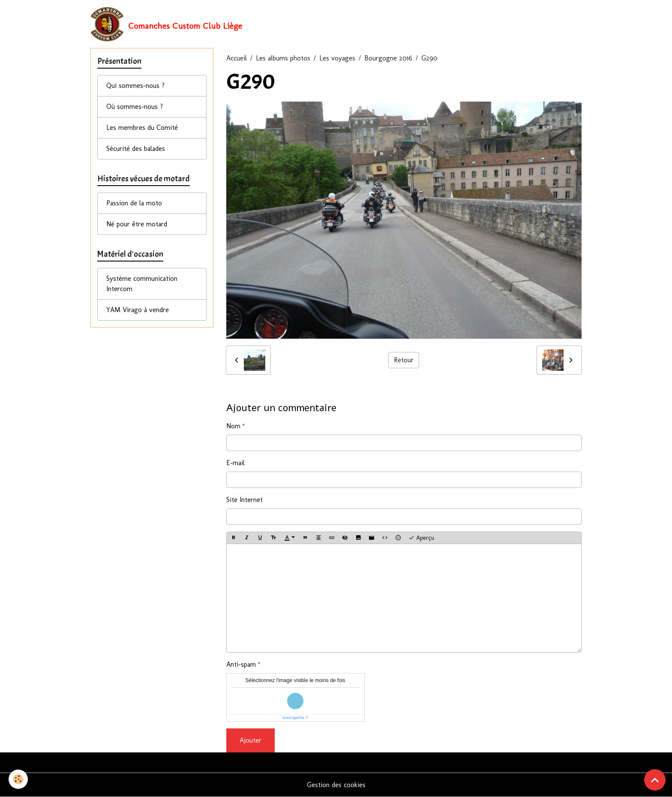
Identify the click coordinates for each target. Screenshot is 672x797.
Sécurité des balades (136, 149)
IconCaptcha (293, 718)
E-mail (235, 463)
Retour (404, 360)
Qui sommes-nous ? (135, 86)
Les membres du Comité (142, 128)
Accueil (237, 58)
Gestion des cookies (336, 785)
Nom (233, 426)
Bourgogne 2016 (388, 58)
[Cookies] (18, 779)
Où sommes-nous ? (135, 107)
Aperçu (421, 538)
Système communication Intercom (142, 284)
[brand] (166, 24)
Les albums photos (283, 58)
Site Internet (244, 500)
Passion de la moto (134, 203)
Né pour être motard (137, 224)
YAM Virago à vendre (138, 310)
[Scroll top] (655, 780)
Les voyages (337, 58)
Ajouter (250, 740)
